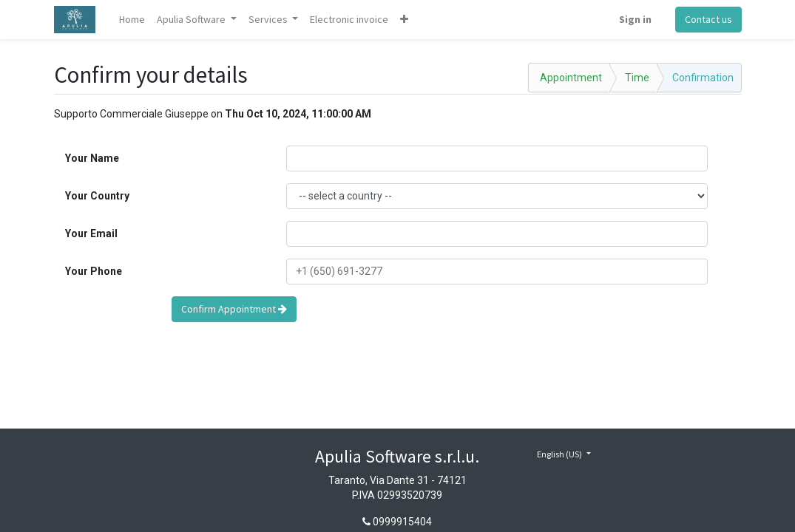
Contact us (708, 19)
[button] (404, 20)
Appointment (571, 78)
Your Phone (94, 271)
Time (637, 78)
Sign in (635, 19)
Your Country (97, 196)
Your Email (91, 233)
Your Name (92, 158)
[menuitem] (132, 20)
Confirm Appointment (234, 309)
